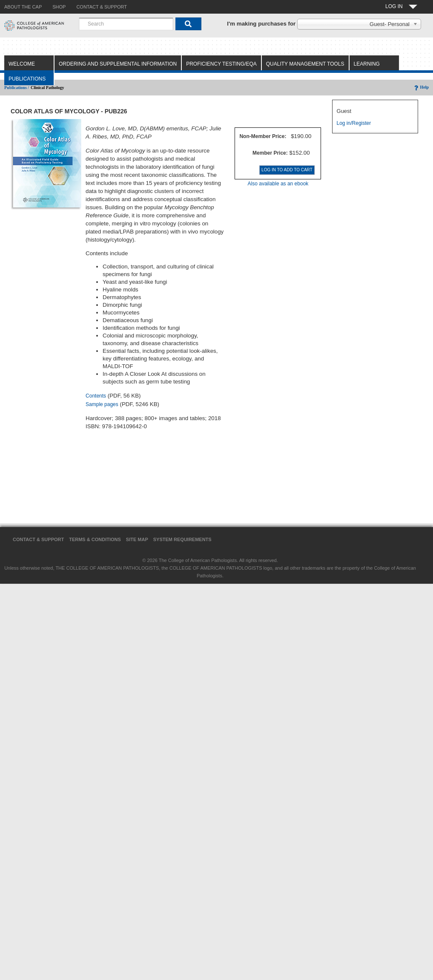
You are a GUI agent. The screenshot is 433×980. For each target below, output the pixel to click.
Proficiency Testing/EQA (221, 64)
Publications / (17, 88)
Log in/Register (354, 123)
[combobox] (126, 24)
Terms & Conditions (95, 539)
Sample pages (102, 404)
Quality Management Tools (305, 64)
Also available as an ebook (278, 184)
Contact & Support (38, 539)
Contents (96, 396)
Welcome (22, 64)
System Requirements (182, 539)
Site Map (137, 539)
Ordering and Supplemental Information (118, 64)
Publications (27, 79)
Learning (367, 64)
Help (421, 87)
